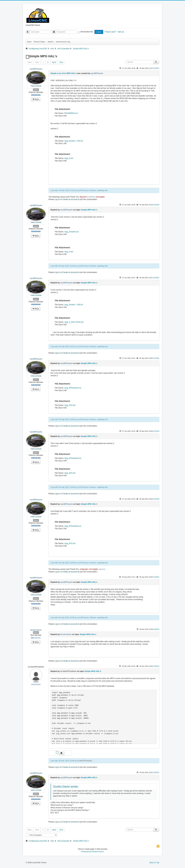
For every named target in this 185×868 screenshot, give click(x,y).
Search (51, 42)
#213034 (156, 499)
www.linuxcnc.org (63, 42)
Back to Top (154, 863)
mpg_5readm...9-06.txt (74, 305)
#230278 (156, 629)
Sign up (121, 32)
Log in (99, 32)
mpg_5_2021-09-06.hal (74, 322)
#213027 (156, 68)
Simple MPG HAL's (89, 210)
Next (54, 62)
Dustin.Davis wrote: (66, 786)
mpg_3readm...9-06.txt (74, 141)
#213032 (156, 358)
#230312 (156, 666)
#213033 (156, 431)
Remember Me (87, 32)
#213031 (156, 278)
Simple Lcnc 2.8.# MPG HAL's (63, 73)
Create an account (70, 199)
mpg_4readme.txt (71, 232)
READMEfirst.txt (71, 113)
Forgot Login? (111, 32)
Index (29, 42)
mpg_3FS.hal (70, 405)
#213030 (156, 205)
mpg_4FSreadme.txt (73, 458)
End (61, 62)
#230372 (156, 772)
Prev (37, 62)
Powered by (86, 852)
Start (29, 62)
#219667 (156, 577)
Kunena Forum (98, 852)
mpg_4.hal (69, 252)
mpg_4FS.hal (70, 473)
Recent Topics (40, 42)
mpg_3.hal (69, 158)
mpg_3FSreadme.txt (73, 388)
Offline (36, 90)
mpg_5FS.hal (70, 543)
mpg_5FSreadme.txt (73, 526)
